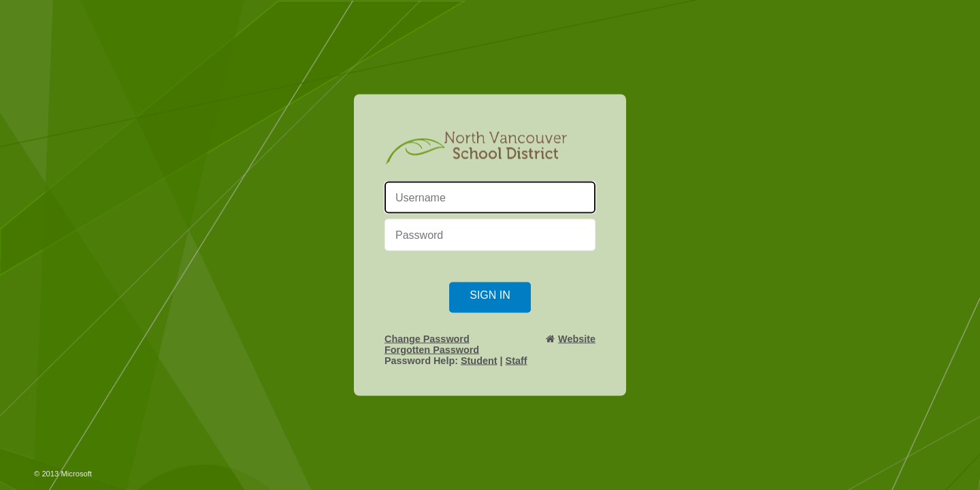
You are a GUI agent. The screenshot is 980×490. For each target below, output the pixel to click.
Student (479, 361)
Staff (517, 361)
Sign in (490, 295)
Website (577, 339)
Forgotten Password (432, 350)
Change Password (427, 339)
